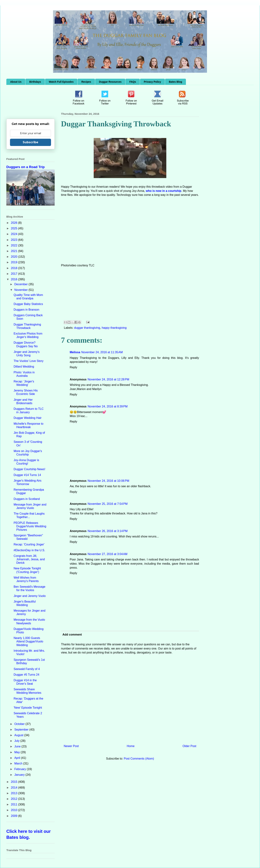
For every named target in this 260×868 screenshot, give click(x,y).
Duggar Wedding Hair (28, 418)
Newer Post (71, 746)
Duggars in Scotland (27, 499)
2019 (15, 262)
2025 (15, 228)
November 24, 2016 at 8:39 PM (107, 406)
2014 (15, 788)
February (21, 769)
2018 (15, 268)
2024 (15, 234)
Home (131, 746)
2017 (15, 274)
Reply (73, 367)
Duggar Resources (110, 82)
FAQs (133, 82)
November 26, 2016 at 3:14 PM (107, 531)
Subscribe (31, 142)
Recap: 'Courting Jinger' (29, 544)
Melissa (75, 352)
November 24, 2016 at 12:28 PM (108, 379)
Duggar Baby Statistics (28, 304)
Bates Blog (175, 82)
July (17, 741)
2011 (15, 804)
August (19, 735)
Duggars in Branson (26, 310)
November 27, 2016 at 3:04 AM (107, 554)
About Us (16, 82)
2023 (15, 240)
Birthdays (35, 82)
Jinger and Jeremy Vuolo (30, 596)
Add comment (72, 635)
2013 (15, 793)
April (18, 758)
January (20, 775)
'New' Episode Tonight (28, 708)
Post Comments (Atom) (139, 759)
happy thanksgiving (114, 328)
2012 (15, 799)
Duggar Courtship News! (29, 469)
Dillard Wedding (24, 367)
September (22, 730)
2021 (15, 251)
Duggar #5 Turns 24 (26, 675)
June (18, 746)
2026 (15, 223)
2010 (15, 810)
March (19, 763)
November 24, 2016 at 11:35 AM (102, 352)
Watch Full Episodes (61, 82)
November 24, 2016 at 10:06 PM (108, 481)
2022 (15, 245)
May (18, 752)
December (21, 284)
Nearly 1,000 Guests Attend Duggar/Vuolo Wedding (28, 641)
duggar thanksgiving (87, 328)
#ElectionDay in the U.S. (29, 550)
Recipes (86, 82)
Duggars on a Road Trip (26, 167)
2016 (15, 279)
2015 (15, 782)
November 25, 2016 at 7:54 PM (107, 504)
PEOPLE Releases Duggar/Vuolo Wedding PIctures (30, 526)
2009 (15, 816)
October (20, 724)
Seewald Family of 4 (27, 669)
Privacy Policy (152, 82)
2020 (15, 257)
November (21, 290)
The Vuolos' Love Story (29, 361)
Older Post (189, 746)
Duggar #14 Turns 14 (27, 475)
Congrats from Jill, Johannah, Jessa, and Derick (29, 559)
